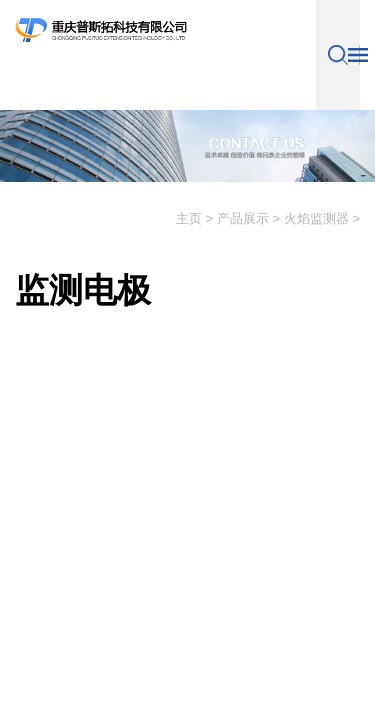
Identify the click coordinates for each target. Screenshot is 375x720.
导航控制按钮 (358, 55)
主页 (189, 218)
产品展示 (243, 218)
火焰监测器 (316, 218)
